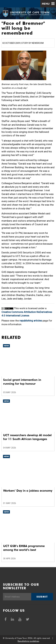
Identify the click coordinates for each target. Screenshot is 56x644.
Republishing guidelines (28, 641)
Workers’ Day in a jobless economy (28, 491)
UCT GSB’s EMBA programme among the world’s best (24, 548)
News (6, 346)
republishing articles (31, 321)
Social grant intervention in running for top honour (22, 382)
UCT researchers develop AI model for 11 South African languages (27, 437)
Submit (42, 597)
